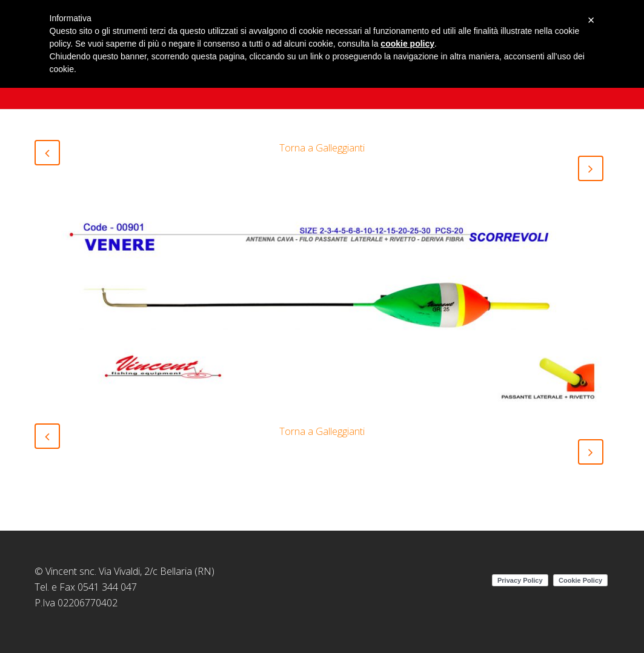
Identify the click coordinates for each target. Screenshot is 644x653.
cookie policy (407, 44)
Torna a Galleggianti (322, 148)
